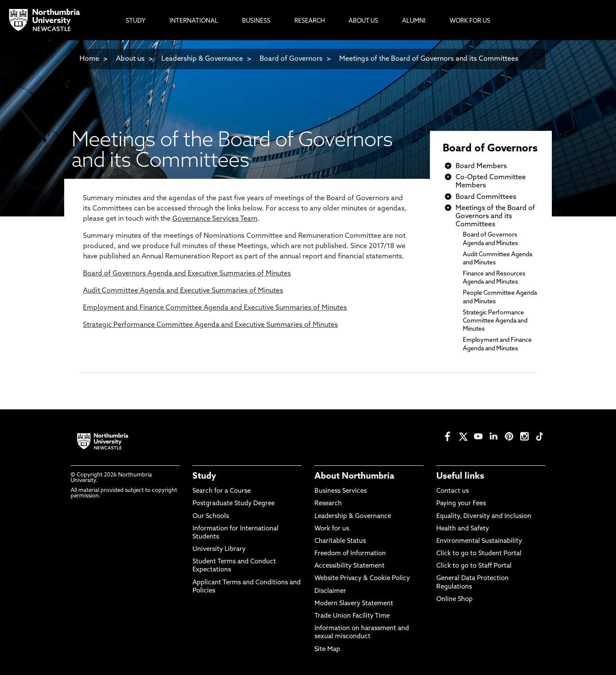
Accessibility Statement (349, 566)
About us (130, 59)
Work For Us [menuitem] (470, 21)
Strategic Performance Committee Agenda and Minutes (495, 321)
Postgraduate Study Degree (234, 504)
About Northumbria (354, 477)
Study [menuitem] (136, 21)
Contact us (453, 491)
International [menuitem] (194, 21)
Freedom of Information (350, 554)
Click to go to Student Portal (479, 554)
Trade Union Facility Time (352, 616)
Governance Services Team (215, 219)
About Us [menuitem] (363, 21)
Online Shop (455, 600)
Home (89, 59)
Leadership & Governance (202, 59)
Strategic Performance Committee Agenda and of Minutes (210, 325)
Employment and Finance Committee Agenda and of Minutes (215, 308)
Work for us (332, 529)
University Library (219, 549)
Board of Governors (291, 59)
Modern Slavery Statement (354, 604)
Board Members (481, 166)
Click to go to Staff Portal (474, 566)
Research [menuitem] (309, 21)
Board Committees (486, 197)
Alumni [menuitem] (414, 21)
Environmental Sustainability (479, 541)
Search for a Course (222, 491)
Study (204, 477)
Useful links (460, 477)
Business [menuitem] (256, 21)
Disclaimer (330, 591)
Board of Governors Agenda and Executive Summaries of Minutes (187, 274)
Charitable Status (340, 541)
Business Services (341, 491)
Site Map (327, 650)
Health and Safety (463, 529)
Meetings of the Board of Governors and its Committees (429, 59)
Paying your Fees (461, 504)
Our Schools (211, 517)
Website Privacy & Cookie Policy (362, 579)
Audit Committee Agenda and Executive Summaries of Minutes (183, 291)
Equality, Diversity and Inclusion (484, 517)
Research (328, 504)
